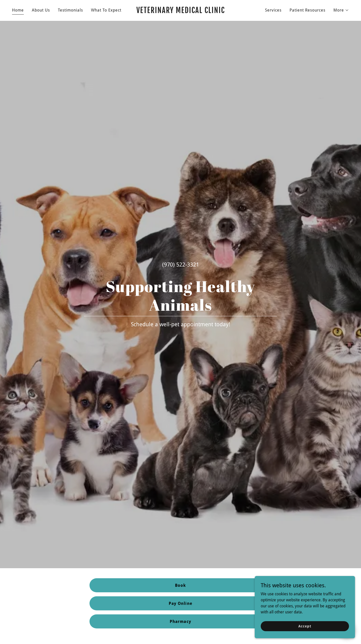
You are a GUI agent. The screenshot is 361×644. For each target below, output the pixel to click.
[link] (180, 12)
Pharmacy (180, 622)
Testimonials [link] (70, 10)
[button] (341, 10)
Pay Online (180, 603)
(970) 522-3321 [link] (181, 265)
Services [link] (273, 10)
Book (180, 585)
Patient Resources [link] (307, 10)
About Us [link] (41, 10)
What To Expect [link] (106, 10)
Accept (305, 626)
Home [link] (18, 10)
